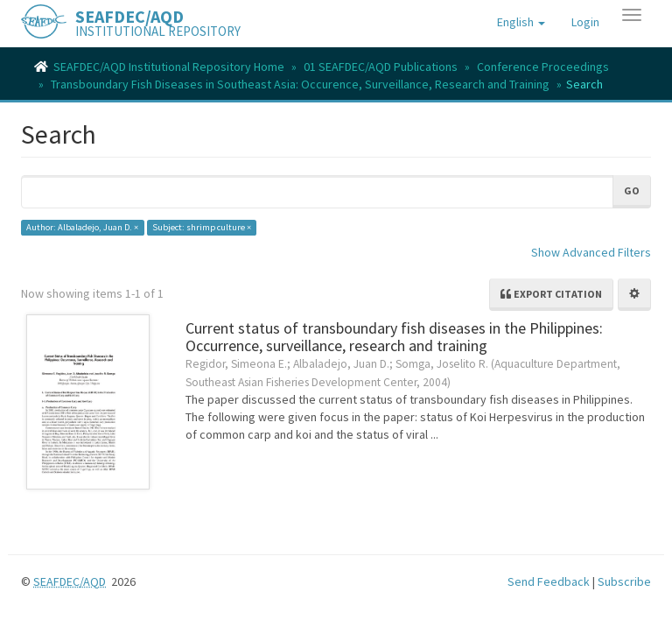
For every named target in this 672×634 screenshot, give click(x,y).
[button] (521, 22)
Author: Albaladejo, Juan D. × (82, 227)
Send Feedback (549, 581)
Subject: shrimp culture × (202, 227)
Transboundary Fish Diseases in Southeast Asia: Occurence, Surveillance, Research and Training (300, 84)
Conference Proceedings (543, 67)
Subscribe (624, 581)
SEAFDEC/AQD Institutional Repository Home (169, 67)
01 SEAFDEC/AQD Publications (381, 67)
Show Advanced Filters (591, 252)
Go (632, 190)
